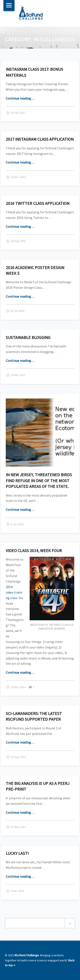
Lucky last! (17, 853)
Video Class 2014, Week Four (34, 550)
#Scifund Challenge (27, 955)
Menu (9, 6)
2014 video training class (14, 592)
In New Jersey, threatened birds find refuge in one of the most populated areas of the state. (39, 480)
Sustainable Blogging (28, 337)
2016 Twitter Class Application (38, 203)
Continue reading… (20, 98)
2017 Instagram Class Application (40, 139)
